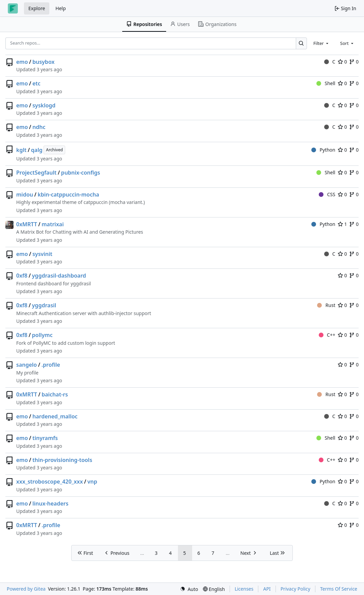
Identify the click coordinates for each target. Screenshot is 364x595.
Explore (37, 8)
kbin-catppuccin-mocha (68, 195)
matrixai (53, 224)
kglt (21, 150)
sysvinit (42, 254)
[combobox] (321, 43)
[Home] (13, 8)
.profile (51, 365)
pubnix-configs (81, 173)
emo (22, 62)
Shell (326, 83)
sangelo (27, 365)
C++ (327, 335)
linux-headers (50, 503)
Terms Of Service (339, 589)
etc (36, 83)
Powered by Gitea (26, 589)
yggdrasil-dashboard (59, 276)
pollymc (42, 335)
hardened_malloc (55, 416)
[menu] (189, 589)
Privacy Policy (295, 589)
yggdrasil (44, 305)
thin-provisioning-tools (62, 460)
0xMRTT (27, 224)
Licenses (244, 589)
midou (25, 195)
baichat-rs (55, 394)
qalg (37, 150)
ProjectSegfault (36, 173)
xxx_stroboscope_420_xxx (49, 482)
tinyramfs (45, 438)
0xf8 (22, 276)
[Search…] (301, 43)
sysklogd (44, 105)
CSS (327, 194)
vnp (92, 482)
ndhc (39, 127)
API (267, 589)
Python (323, 150)
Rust (326, 305)
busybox (43, 62)
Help (61, 8)
